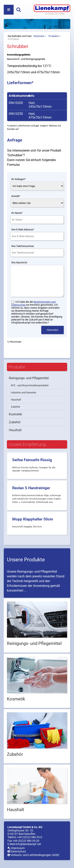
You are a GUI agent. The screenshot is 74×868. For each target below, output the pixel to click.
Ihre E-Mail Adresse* (23, 229)
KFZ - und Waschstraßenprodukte (30, 391)
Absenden (52, 336)
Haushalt (16, 406)
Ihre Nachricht (19, 262)
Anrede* (16, 196)
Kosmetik (15, 420)
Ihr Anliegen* (18, 179)
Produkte (54, 36)
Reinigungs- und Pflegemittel (29, 384)
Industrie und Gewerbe (23, 398)
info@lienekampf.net (28, 850)
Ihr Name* (17, 213)
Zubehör (15, 413)
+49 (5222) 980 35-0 (30, 843)
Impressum (16, 854)
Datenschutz (17, 857)
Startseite (39, 36)
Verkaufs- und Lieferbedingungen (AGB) (33, 861)
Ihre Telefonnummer (23, 246)
